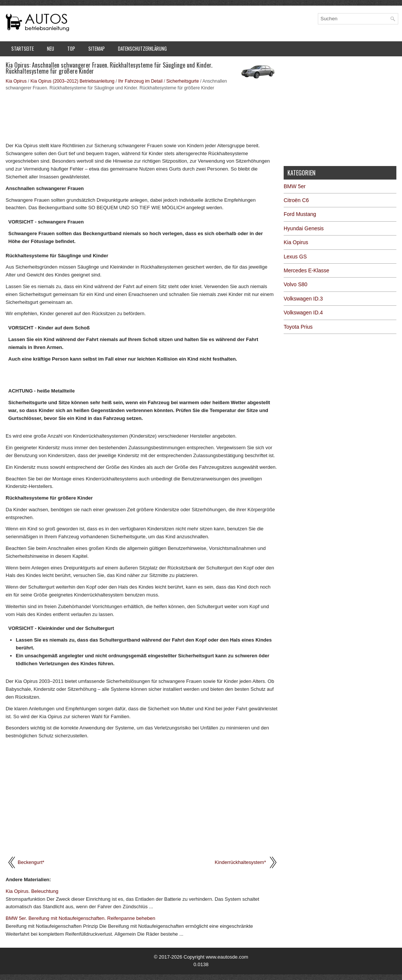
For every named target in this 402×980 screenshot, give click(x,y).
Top (71, 48)
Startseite (23, 48)
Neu (51, 48)
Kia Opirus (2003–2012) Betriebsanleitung (72, 81)
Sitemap (97, 48)
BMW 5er (295, 186)
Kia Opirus (16, 81)
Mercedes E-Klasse (306, 270)
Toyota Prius (298, 327)
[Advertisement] (142, 116)
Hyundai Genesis (304, 228)
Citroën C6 (296, 200)
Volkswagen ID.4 (303, 313)
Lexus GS (295, 257)
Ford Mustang (300, 214)
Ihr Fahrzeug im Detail (141, 81)
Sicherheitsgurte (183, 81)
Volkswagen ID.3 (303, 299)
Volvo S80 (295, 284)
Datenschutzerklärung (142, 48)
